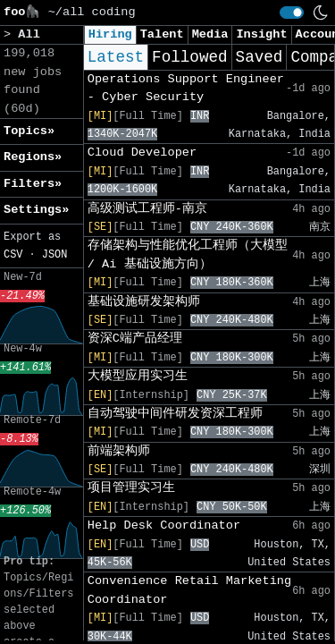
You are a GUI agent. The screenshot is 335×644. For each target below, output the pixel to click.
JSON (55, 255)
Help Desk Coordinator (164, 525)
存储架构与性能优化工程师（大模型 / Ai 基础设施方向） (188, 254)
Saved (260, 57)
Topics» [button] (29, 131)
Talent (162, 34)
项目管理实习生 (131, 488)
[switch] (292, 13)
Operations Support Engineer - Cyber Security (186, 88)
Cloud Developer (142, 153)
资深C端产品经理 (135, 339)
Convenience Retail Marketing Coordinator (189, 590)
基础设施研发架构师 (144, 302)
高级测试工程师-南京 (147, 209)
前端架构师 (119, 451)
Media (210, 34)
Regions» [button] (33, 157)
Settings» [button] (36, 210)
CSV (13, 255)
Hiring (110, 34)
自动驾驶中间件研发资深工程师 (175, 414)
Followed (189, 57)
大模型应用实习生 (138, 376)
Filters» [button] (33, 184)
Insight (261, 34)
